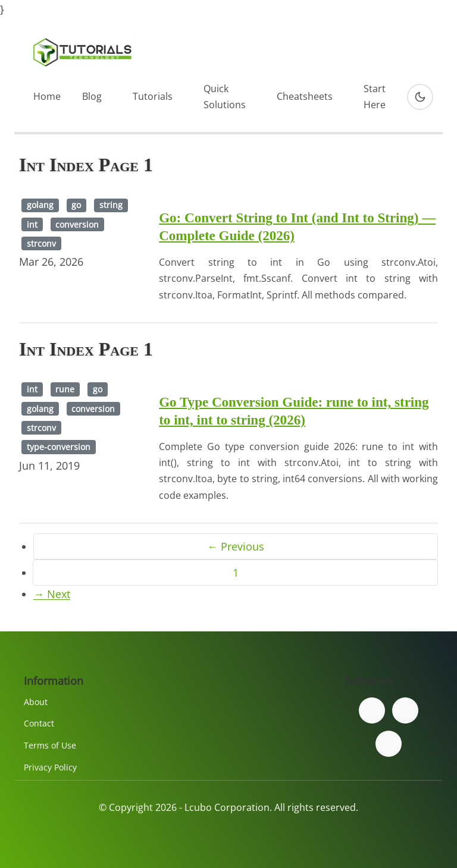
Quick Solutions (225, 97)
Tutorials (153, 96)
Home (47, 96)
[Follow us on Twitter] (405, 710)
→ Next (52, 594)
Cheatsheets (305, 96)
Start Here (375, 97)
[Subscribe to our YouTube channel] (389, 744)
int (32, 224)
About (36, 702)
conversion (77, 224)
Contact (39, 723)
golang (40, 205)
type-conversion (59, 447)
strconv (41, 243)
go (76, 205)
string (111, 205)
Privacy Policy (50, 767)
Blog (92, 96)
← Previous (236, 546)
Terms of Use (50, 745)
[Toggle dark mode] (420, 97)
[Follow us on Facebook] (372, 710)
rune (65, 389)
